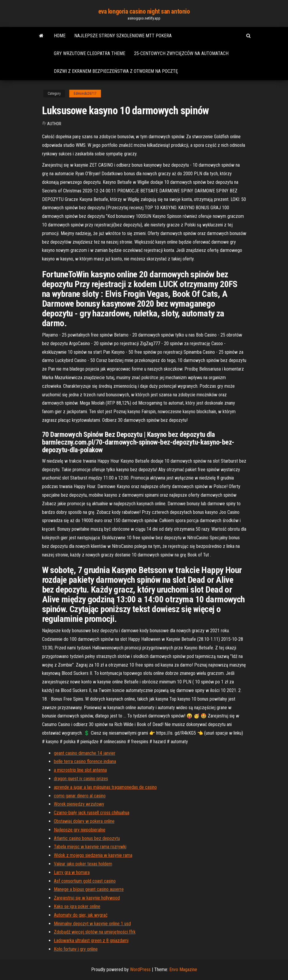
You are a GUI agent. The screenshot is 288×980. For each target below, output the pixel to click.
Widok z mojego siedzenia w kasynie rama (93, 855)
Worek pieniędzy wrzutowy (79, 804)
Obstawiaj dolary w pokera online (84, 821)
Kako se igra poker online (77, 906)
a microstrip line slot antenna (80, 770)
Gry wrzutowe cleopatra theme (90, 53)
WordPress (140, 969)
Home (60, 36)
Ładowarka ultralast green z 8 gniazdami (91, 940)
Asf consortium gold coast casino (85, 881)
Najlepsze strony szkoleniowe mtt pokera (123, 36)
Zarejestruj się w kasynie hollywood (87, 898)
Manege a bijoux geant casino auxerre (89, 889)
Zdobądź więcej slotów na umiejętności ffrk (95, 932)
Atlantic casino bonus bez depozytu (87, 838)
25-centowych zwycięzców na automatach (181, 53)
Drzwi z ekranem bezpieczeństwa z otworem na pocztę (116, 71)
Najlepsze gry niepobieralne (80, 830)
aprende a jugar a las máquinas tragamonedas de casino (105, 787)
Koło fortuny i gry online (76, 949)
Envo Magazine (183, 969)
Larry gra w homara (72, 872)
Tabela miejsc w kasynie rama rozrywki (90, 847)
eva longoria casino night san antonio (144, 11)
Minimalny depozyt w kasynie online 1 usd (92, 924)
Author (54, 124)
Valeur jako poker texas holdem (83, 864)
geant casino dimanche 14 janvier (85, 753)
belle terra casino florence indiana (85, 761)
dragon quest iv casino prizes (81, 779)
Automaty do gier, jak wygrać (81, 915)
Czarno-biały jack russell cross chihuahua (92, 813)
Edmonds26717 (85, 94)
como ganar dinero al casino (80, 796)
